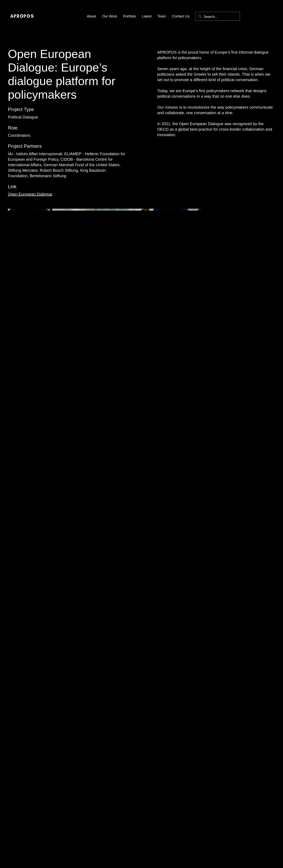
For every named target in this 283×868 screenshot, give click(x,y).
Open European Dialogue (30, 194)
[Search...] (218, 17)
